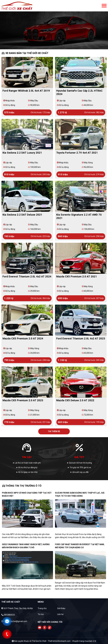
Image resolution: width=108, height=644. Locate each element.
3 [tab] (57, 45)
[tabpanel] (54, 25)
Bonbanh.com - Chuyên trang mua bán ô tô (77, 641)
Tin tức (41, 614)
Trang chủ (42, 608)
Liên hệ (60, 614)
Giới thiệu (61, 608)
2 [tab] (54, 45)
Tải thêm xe (54, 431)
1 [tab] (51, 45)
